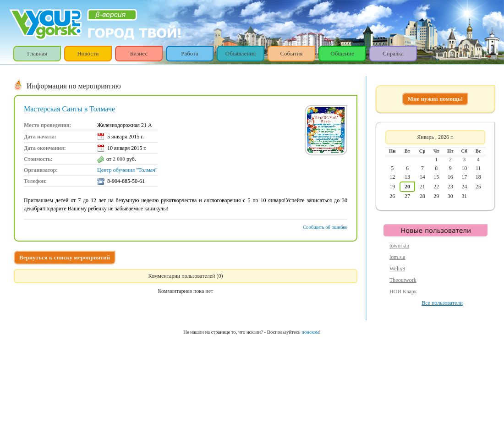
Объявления (241, 53)
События (291, 53)
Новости (88, 53)
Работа (190, 53)
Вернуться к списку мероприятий (65, 257)
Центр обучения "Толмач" (127, 170)
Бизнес (139, 53)
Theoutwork (403, 280)
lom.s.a (397, 257)
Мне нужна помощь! (435, 99)
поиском (310, 332)
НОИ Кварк (403, 291)
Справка (393, 53)
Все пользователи (442, 303)
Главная (37, 53)
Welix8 (397, 269)
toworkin (399, 246)
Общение (342, 53)
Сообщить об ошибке (325, 227)
